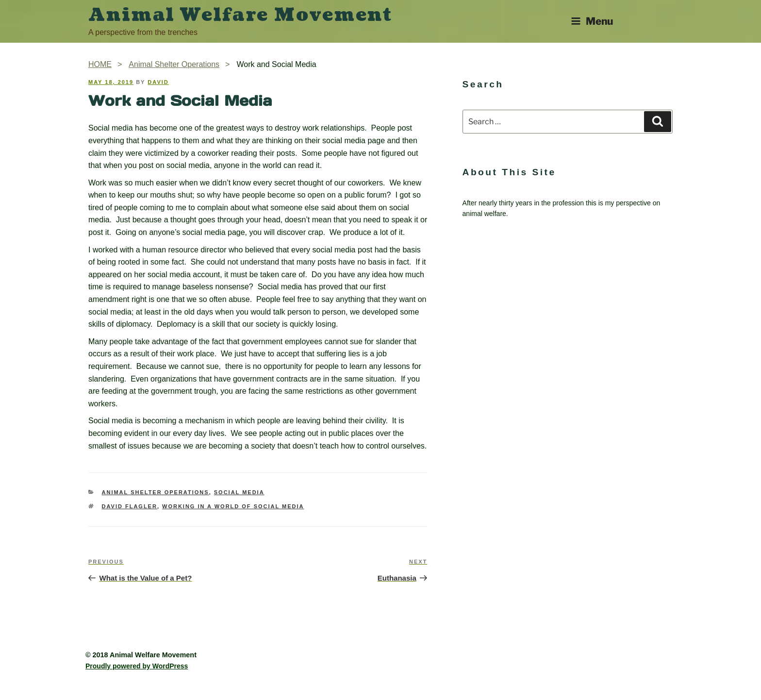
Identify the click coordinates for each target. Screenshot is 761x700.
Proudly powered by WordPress (137, 666)
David (158, 82)
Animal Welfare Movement (240, 15)
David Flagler (130, 506)
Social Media (239, 492)
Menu (592, 21)
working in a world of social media (233, 506)
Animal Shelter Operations (156, 492)
